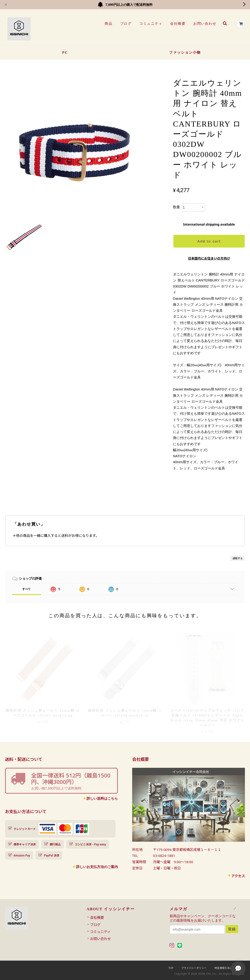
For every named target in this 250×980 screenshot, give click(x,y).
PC (65, 52)
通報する (237, 558)
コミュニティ (151, 24)
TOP (171, 968)
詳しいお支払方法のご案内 (97, 867)
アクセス (238, 876)
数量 (176, 207)
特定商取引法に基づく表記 (230, 968)
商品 (108, 24)
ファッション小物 (185, 52)
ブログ (126, 24)
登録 (232, 929)
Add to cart (209, 241)
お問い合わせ (205, 24)
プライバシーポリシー (194, 968)
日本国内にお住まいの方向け (209, 258)
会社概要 (178, 24)
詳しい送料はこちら (102, 798)
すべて (26, 589)
